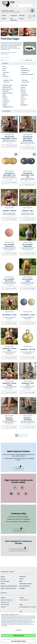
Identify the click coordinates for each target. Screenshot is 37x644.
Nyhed (16, 118)
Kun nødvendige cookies (18, 641)
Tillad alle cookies (19, 636)
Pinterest (26, 494)
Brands (4, 16)
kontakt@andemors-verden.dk (28, 607)
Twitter (19, 494)
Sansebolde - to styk (9, 315)
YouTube (11, 494)
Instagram (22, 488)
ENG (34, 16)
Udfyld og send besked (18, 550)
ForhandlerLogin (26, 11)
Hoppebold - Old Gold (28, 349)
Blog (21, 581)
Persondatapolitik (25, 586)
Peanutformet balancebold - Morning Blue (28, 139)
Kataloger (22, 588)
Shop (6, 25)
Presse (22, 19)
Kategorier (14, 16)
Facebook (15, 488)
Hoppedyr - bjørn (28, 211)
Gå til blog (18, 530)
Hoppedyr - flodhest (9, 211)
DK (30, 16)
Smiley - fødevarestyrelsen (9, 588)
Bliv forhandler (14, 19)
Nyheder (22, 16)
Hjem (2, 25)
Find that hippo (13, 25)
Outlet (4, 19)
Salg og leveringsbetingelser (9, 586)
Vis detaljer (19, 630)
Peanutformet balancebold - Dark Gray (28, 175)
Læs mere (18, 468)
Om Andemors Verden (26, 584)
